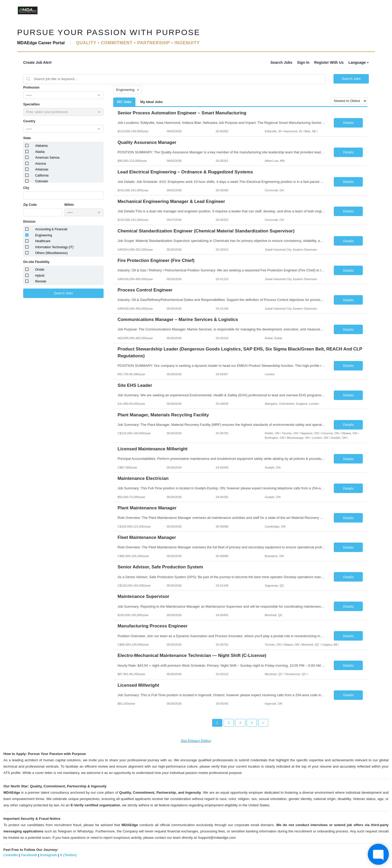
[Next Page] (263, 723)
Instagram (48, 855)
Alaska (40, 152)
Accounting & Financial (51, 229)
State (27, 138)
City (26, 188)
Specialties (31, 104)
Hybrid (40, 276)
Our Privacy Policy (196, 741)
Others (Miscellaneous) (51, 253)
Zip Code (30, 205)
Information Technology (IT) (54, 247)
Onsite (40, 270)
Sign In (303, 62)
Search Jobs (281, 62)
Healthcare (43, 241)
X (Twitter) (68, 855)
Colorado (41, 181)
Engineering (43, 235)
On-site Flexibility (36, 262)
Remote (41, 281)
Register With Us (329, 62)
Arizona (40, 164)
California (42, 175)
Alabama (41, 146)
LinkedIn (11, 855)
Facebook (29, 855)
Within (69, 205)
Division (29, 222)
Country (29, 121)
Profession (31, 87)
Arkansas (42, 169)
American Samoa (47, 158)
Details (348, 123)
